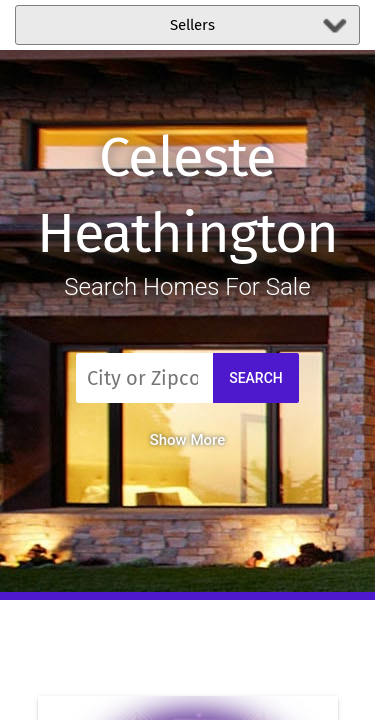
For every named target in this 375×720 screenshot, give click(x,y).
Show (188, 440)
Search (256, 378)
